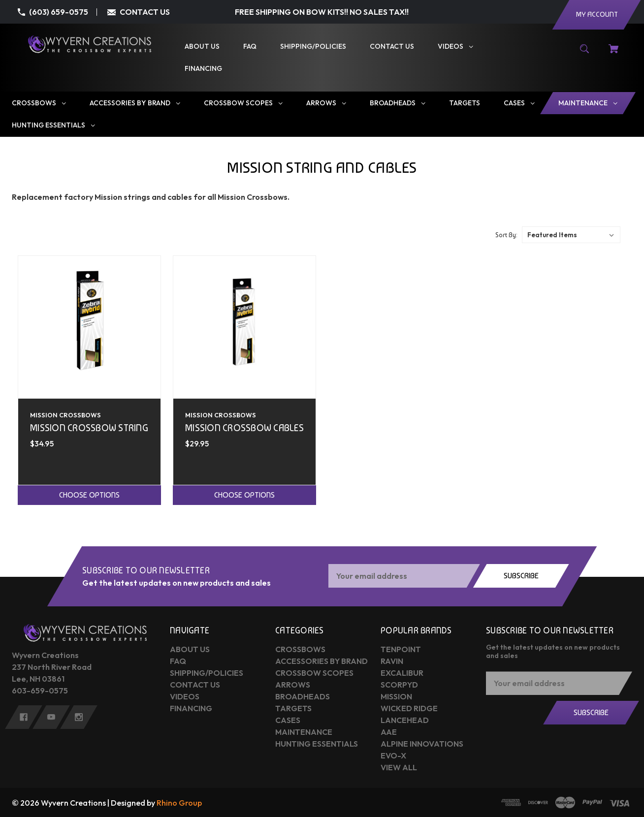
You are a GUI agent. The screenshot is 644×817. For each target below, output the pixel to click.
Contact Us (195, 685)
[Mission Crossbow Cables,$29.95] (244, 327)
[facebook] (24, 717)
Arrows (293, 685)
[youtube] (51, 717)
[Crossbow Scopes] (243, 103)
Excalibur (402, 673)
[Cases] (519, 103)
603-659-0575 (40, 691)
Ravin (392, 661)
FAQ (178, 661)
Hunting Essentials (317, 744)
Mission (396, 696)
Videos (185, 696)
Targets (293, 708)
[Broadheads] (398, 103)
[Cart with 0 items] (613, 54)
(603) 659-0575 (59, 12)
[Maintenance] (588, 103)
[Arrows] (326, 103)
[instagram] (79, 717)
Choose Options (89, 495)
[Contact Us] (392, 47)
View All (399, 767)
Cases (288, 720)
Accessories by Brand (322, 661)
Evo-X (393, 755)
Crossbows (300, 649)
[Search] (585, 54)
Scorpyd (399, 685)
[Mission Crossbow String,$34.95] (89, 327)
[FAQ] (250, 47)
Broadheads (303, 696)
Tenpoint (401, 649)
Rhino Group (179, 803)
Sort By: (506, 235)
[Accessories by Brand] (135, 103)
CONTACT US (145, 12)
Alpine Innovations (422, 744)
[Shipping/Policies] (313, 47)
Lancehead (405, 720)
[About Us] (202, 47)
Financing (191, 708)
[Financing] (203, 69)
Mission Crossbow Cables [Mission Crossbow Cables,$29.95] (244, 428)
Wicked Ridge (409, 708)
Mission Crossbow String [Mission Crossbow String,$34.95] (89, 428)
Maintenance (304, 732)
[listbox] (571, 235)
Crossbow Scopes (314, 673)
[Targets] (465, 103)
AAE (389, 732)
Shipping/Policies (207, 673)
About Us (190, 649)
